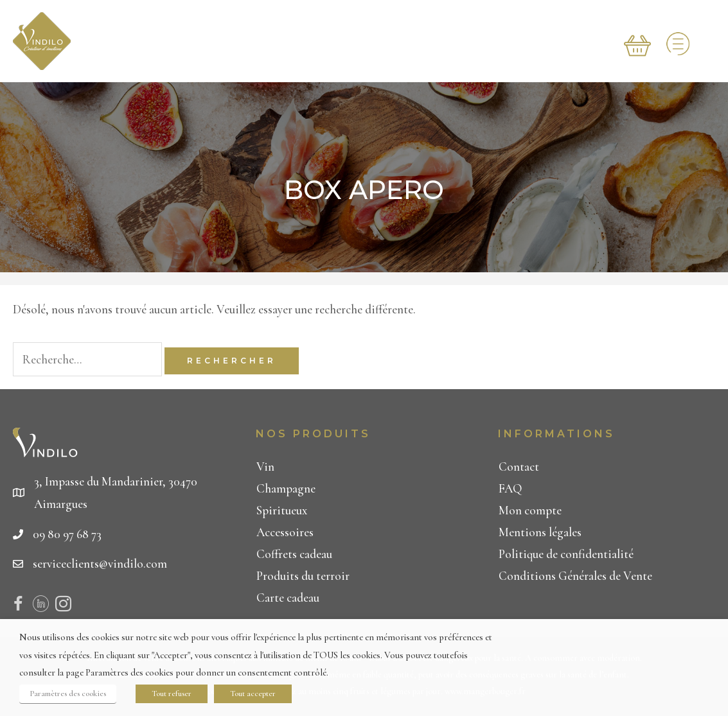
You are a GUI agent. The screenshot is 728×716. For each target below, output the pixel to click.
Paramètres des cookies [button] (68, 694)
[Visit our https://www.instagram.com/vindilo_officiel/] (63, 607)
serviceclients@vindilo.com (100, 563)
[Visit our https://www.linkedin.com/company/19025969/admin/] (41, 607)
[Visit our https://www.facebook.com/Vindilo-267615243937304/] (18, 607)
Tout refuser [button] (172, 694)
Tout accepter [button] (253, 694)
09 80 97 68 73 (67, 534)
